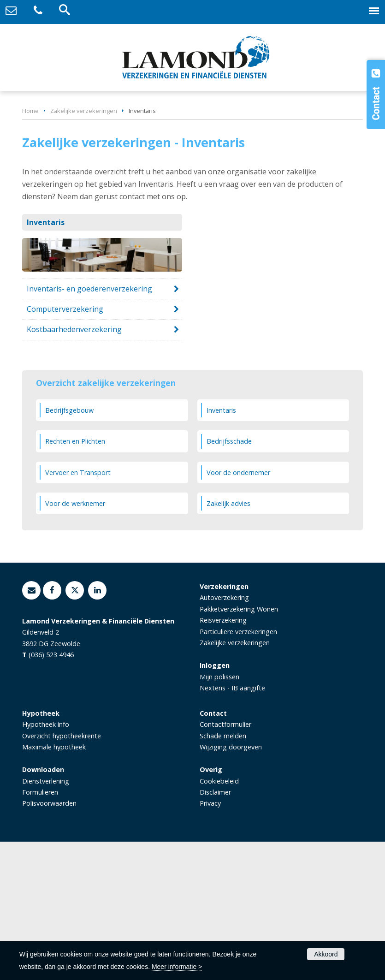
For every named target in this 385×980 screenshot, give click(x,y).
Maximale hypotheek (54, 885)
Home (30, 249)
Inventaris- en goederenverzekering (89, 427)
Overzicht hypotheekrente (62, 874)
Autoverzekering (224, 736)
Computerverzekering (65, 447)
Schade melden (223, 874)
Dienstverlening (46, 919)
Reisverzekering (223, 758)
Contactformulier (225, 863)
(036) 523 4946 (51, 793)
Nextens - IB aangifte (232, 826)
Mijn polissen (219, 815)
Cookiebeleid (219, 919)
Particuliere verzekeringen (238, 770)
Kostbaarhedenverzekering (74, 468)
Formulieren (40, 930)
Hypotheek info (46, 863)
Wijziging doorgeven (231, 885)
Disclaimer (215, 930)
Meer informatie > (177, 967)
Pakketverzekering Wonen (239, 747)
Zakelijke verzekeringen (84, 249)
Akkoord (326, 954)
